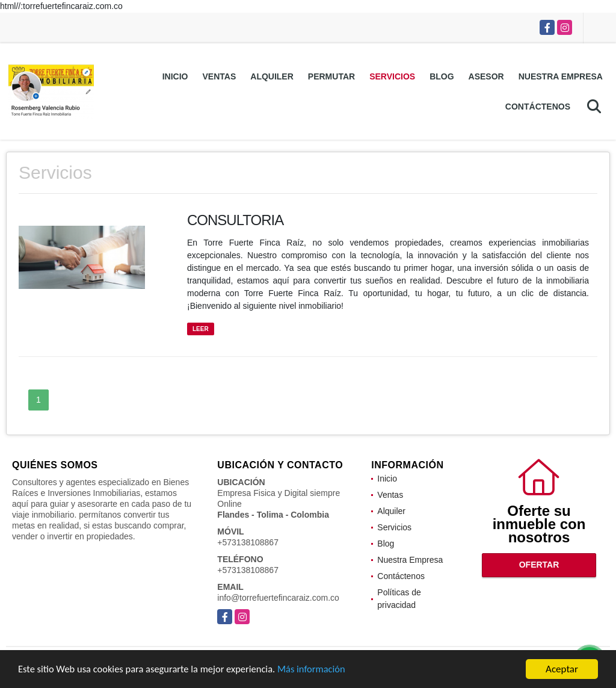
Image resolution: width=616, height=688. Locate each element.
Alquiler (272, 76)
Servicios (392, 76)
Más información (321, 670)
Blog (442, 76)
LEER (201, 329)
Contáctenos (538, 107)
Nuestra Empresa (561, 76)
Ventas (220, 76)
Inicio (175, 76)
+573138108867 (248, 542)
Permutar (331, 76)
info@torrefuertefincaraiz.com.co (278, 598)
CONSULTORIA (235, 220)
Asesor (486, 76)
